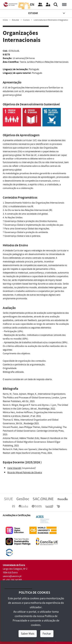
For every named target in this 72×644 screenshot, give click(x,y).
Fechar (47, 634)
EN (32, 5)
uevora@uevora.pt (12, 576)
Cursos (26, 20)
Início (5, 20)
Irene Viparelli (14, 468)
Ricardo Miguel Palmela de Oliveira (25, 473)
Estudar (47, 13)
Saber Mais (28, 634)
